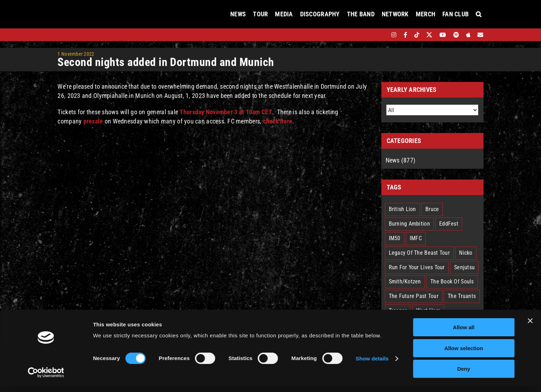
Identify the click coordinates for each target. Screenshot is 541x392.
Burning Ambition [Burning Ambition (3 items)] (409, 224)
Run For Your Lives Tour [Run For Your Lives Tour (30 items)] (417, 267)
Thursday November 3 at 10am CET (226, 112)
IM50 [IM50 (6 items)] (395, 238)
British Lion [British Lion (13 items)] (402, 209)
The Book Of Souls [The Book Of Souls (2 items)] (452, 281)
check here (278, 121)
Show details (372, 364)
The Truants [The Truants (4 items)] (462, 296)
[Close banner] (530, 326)
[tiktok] (417, 35)
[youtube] (443, 35)
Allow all (464, 333)
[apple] (468, 35)
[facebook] (405, 35)
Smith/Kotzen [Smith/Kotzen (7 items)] (405, 281)
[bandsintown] (382, 35)
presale (93, 121)
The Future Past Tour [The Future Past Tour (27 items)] (414, 296)
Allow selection (463, 354)
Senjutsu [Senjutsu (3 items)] (464, 267)
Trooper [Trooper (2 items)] (398, 311)
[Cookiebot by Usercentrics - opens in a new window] (46, 378)
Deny (464, 374)
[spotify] (456, 35)
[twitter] (429, 35)
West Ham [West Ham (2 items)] (428, 311)
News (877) (401, 160)
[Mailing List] (480, 35)
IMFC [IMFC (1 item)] (416, 238)
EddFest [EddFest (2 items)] (449, 224)
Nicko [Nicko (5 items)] (466, 253)
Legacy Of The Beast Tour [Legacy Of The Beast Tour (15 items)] (419, 253)
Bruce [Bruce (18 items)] (432, 209)
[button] (479, 14)
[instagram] (394, 35)
